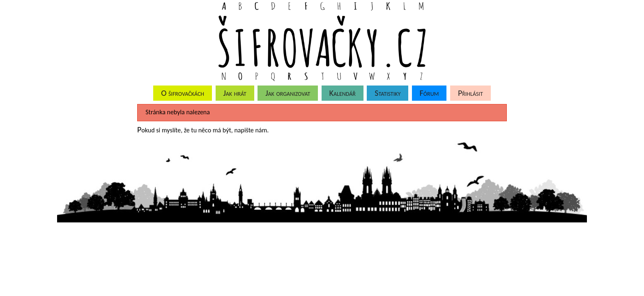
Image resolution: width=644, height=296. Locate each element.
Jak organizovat (288, 93)
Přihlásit (470, 93)
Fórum (429, 93)
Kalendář (343, 93)
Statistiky (388, 93)
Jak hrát (235, 93)
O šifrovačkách (183, 93)
